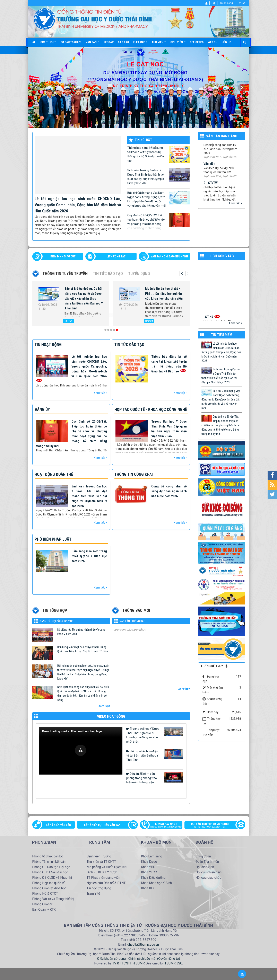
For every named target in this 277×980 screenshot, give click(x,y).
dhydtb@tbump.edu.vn (143, 944)
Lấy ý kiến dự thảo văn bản (102, 825)
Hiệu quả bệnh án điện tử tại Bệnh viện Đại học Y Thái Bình (155, 755)
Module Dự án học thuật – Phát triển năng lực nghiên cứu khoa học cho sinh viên (164, 294)
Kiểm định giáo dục (63, 256)
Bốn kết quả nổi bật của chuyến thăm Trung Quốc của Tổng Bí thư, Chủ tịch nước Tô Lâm (83, 649)
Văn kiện (209, 172)
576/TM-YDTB (124, 633)
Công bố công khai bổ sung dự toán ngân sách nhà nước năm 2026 (169, 491)
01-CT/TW (211, 191)
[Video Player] (81, 751)
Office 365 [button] (197, 42)
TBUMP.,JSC (173, 963)
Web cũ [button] (213, 42)
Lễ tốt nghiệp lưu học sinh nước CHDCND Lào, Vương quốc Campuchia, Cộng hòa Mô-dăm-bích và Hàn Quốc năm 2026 (78, 205)
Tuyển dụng (139, 274)
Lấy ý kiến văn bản (59, 825)
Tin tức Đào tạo (108, 274)
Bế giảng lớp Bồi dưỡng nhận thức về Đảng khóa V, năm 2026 (81, 632)
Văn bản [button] (93, 44)
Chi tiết (68, 321)
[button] (81, 750)
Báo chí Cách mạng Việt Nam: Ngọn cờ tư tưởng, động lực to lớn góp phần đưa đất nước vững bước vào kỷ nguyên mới (158, 199)
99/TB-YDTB (212, 148)
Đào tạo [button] (123, 42)
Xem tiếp (235, 203)
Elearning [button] (140, 42)
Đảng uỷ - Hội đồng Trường (57, 621)
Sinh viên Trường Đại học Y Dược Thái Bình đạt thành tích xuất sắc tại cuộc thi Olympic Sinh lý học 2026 (158, 176)
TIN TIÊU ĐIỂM (222, 335)
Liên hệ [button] (226, 42)
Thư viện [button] (159, 44)
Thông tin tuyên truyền (65, 274)
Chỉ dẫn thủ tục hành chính (213, 826)
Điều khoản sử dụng (111, 959)
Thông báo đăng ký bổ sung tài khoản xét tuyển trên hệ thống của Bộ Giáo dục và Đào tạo (158, 154)
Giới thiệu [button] (48, 44)
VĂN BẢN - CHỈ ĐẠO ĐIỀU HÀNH (169, 256)
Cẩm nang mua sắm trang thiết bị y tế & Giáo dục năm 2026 (89, 556)
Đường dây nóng (163, 826)
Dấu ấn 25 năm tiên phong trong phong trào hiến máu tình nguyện (155, 778)
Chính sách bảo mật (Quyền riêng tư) (154, 959)
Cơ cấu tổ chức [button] (71, 42)
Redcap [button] (109, 42)
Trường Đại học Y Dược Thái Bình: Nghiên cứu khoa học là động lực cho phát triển (155, 735)
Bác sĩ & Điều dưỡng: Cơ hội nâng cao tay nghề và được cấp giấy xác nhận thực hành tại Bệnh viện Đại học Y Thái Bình (84, 298)
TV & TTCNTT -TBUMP (128, 963)
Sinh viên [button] (178, 44)
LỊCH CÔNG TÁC (116, 256)
